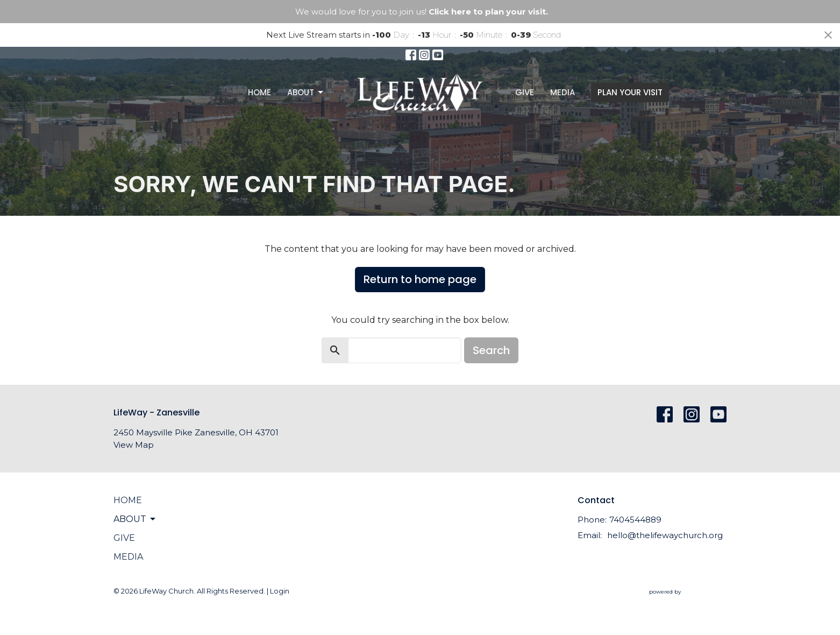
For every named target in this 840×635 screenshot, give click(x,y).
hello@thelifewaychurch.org (665, 535)
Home (259, 92)
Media (563, 92)
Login (280, 591)
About (306, 92)
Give (525, 92)
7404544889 (635, 520)
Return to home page (420, 279)
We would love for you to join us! (422, 12)
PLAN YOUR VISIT (630, 92)
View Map (134, 445)
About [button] (135, 519)
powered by (688, 592)
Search (491, 350)
